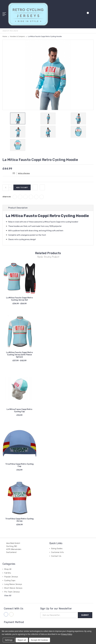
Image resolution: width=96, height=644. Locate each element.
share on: (7, 198)
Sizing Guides (57, 550)
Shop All (8, 570)
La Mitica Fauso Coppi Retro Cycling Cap (19, 412)
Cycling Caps (10, 581)
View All (8, 597)
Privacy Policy (67, 634)
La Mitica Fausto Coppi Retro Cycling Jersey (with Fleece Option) (19, 356)
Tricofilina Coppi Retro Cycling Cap (19, 466)
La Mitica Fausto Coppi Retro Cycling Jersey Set (19, 300)
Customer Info (57, 553)
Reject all (22, 640)
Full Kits (8, 574)
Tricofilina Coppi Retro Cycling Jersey (19, 521)
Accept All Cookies (39, 640)
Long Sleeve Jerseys (13, 585)
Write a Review (25, 174)
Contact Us (56, 557)
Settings (9, 640)
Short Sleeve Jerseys (13, 589)
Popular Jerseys (11, 578)
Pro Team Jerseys (12, 593)
